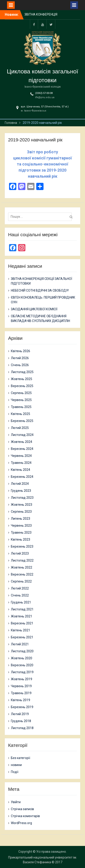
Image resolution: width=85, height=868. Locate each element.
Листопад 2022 (22, 560)
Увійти (16, 802)
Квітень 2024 (21, 470)
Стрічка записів (22, 809)
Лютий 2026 (20, 358)
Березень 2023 (22, 546)
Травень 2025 (21, 407)
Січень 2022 (20, 595)
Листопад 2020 (22, 651)
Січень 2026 (20, 365)
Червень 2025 (21, 400)
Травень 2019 (21, 693)
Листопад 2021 (22, 609)
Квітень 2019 (21, 700)
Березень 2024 (22, 477)
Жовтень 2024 (22, 442)
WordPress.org (21, 823)
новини (16, 765)
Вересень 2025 (22, 386)
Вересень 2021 (22, 623)
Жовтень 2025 (22, 379)
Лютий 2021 (20, 644)
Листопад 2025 (22, 372)
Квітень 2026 (21, 351)
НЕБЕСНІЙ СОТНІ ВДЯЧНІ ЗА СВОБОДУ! (40, 290)
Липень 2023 (21, 519)
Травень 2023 (21, 533)
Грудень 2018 (21, 721)
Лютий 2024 (20, 484)
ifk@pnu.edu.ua (45, 97)
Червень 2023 (21, 526)
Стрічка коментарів (25, 816)
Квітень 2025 (21, 414)
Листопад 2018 (22, 728)
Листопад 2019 (22, 672)
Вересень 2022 (22, 574)
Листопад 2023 (22, 498)
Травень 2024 (21, 463)
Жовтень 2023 (22, 505)
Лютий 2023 (20, 553)
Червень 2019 (21, 686)
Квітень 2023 (21, 539)
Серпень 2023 (21, 512)
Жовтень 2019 (22, 679)
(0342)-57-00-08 (44, 93)
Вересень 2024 (22, 449)
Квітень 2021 (21, 630)
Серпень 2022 (21, 581)
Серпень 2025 (21, 393)
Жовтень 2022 (22, 567)
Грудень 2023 (21, 491)
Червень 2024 (21, 456)
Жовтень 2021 (22, 616)
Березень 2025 (22, 421)
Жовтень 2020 (22, 658)
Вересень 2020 (22, 665)
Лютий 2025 (20, 428)
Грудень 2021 (21, 602)
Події (15, 772)
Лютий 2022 (20, 588)
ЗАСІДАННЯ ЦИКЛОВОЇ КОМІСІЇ (34, 309)
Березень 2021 (22, 637)
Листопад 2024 (22, 435)
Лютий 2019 (20, 714)
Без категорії (21, 758)
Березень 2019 (22, 707)
